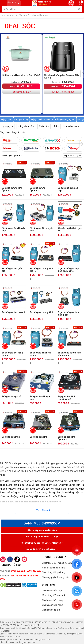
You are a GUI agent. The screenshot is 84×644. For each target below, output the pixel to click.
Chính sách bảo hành (52, 605)
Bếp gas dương (21, 119)
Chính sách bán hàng (52, 600)
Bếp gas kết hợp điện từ (42, 119)
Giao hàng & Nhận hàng (54, 572)
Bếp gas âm (6, 119)
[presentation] (82, 144)
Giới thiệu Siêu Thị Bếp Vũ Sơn (57, 563)
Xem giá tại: (14, 3)
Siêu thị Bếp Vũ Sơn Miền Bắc (42, 530)
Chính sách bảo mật (52, 591)
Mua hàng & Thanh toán (54, 595)
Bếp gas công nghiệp (65, 119)
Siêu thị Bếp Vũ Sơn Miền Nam (42, 549)
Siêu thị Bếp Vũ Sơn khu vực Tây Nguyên (42, 543)
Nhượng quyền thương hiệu (55, 577)
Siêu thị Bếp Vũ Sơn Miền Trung (42, 537)
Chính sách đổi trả (51, 610)
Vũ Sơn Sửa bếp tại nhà (54, 568)
